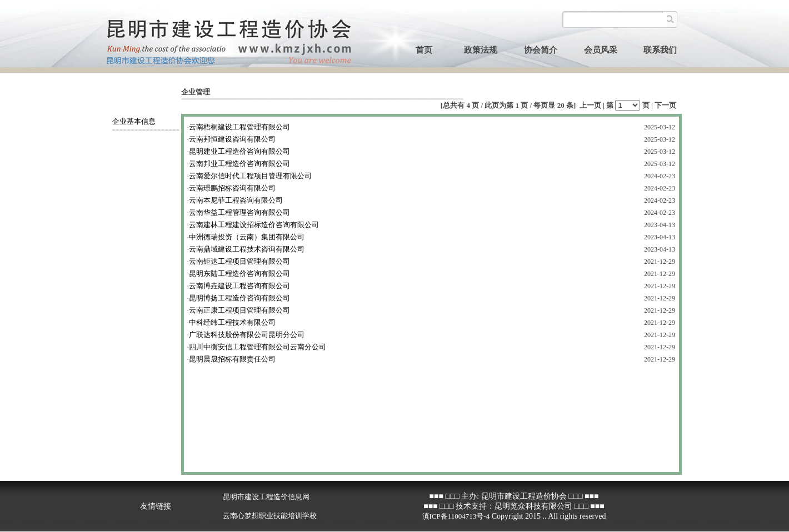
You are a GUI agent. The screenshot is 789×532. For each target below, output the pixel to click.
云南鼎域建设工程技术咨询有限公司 (247, 249)
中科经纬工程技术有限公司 (232, 322)
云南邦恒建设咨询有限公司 (232, 139)
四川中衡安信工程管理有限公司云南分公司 (258, 347)
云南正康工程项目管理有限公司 (239, 310)
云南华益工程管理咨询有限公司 (239, 212)
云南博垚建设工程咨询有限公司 (239, 286)
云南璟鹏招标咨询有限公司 (232, 188)
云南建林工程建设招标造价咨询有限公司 (254, 225)
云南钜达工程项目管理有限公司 (239, 261)
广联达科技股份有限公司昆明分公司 (247, 335)
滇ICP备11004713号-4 (456, 516)
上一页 (590, 105)
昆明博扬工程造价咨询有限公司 (239, 298)
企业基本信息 (134, 121)
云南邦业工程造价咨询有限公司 (239, 164)
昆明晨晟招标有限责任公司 (232, 359)
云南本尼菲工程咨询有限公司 (236, 200)
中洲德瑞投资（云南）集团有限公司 (247, 237)
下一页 (665, 105)
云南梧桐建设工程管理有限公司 (239, 127)
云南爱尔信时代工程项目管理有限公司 (250, 176)
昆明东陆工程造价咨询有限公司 (239, 273)
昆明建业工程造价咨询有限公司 (239, 151)
